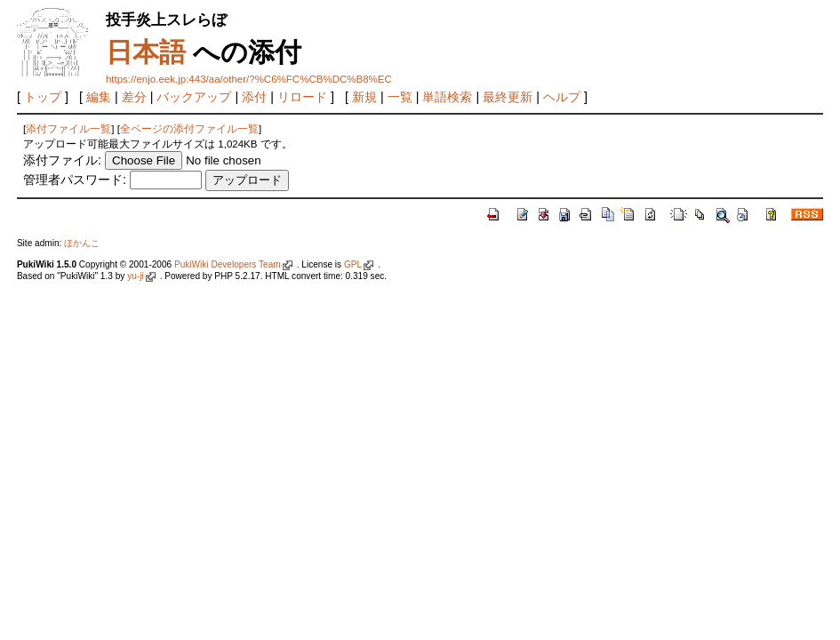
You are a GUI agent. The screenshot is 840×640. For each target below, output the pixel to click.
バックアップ (194, 97)
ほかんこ (82, 243)
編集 (99, 97)
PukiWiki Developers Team (228, 264)
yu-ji (135, 276)
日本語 (146, 52)
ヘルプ (562, 97)
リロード (302, 97)
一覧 (400, 97)
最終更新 (508, 97)
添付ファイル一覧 (68, 129)
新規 (364, 97)
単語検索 (447, 97)
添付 (254, 97)
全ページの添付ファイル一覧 (189, 129)
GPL (353, 264)
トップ (43, 97)
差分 (134, 97)
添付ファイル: (62, 160)
